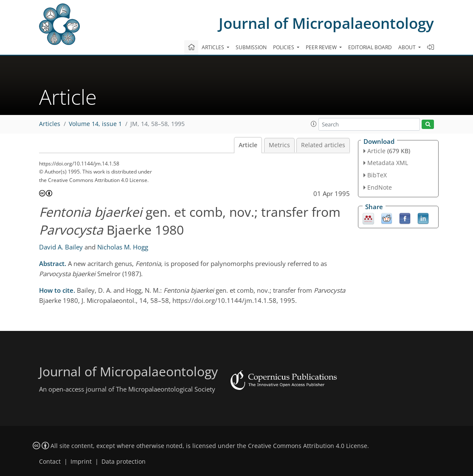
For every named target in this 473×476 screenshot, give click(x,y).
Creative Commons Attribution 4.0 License (308, 446)
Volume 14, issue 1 (95, 124)
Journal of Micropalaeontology (326, 23)
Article (248, 145)
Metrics (279, 145)
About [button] (408, 47)
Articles (50, 124)
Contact (50, 462)
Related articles (323, 145)
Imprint (81, 462)
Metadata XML (388, 163)
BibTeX (377, 175)
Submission (251, 47)
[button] (314, 124)
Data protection (124, 462)
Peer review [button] (322, 47)
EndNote (380, 187)
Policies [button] (284, 47)
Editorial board (370, 47)
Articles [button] (214, 47)
